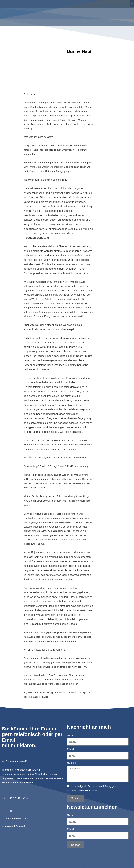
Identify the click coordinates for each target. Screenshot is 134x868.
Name (70, 721)
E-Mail (70, 735)
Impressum (8, 812)
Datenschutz (22, 812)
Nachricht (72, 749)
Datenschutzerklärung (100, 772)
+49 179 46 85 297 (18, 784)
